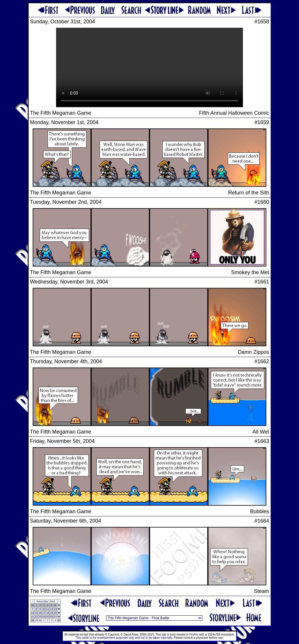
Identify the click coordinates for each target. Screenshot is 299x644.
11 (48, 609)
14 (32, 613)
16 (40, 613)
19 (51, 613)
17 (44, 613)
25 (48, 617)
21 (32, 617)
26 (51, 617)
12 (51, 609)
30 (40, 620)
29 (36, 620)
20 (55, 613)
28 (32, 620)
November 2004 (46, 601)
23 (40, 617)
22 (36, 617)
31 (32, 605)
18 (48, 613)
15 (36, 613)
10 (44, 609)
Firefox (194, 635)
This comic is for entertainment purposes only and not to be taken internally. (124, 638)
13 (55, 609)
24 (44, 617)
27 (55, 617)
